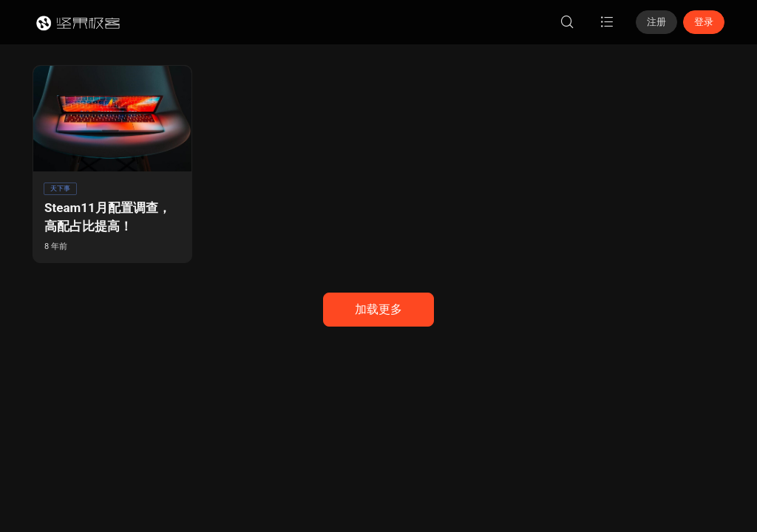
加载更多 (378, 309)
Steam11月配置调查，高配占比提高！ (108, 217)
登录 (704, 22)
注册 (656, 22)
